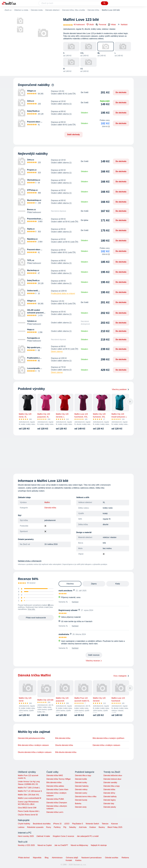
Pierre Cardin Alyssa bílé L (29, 811)
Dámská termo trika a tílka (86, 797)
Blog (47, 858)
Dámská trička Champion (57, 803)
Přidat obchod (24, 858)
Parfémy (57, 827)
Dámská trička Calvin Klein (57, 789)
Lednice (21, 827)
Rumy (49, 827)
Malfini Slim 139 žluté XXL (29, 795)
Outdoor (93, 827)
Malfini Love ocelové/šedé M (30, 798)
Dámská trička (93, 10)
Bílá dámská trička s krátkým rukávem (33, 745)
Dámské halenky (82, 786)
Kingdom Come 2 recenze (63, 836)
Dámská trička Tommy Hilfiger (59, 779)
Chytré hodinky (24, 824)
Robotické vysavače (35, 827)
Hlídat (112, 25)
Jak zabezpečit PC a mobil (88, 836)
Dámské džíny (109, 793)
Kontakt (69, 860)
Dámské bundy (81, 800)
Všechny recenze (93, 661)
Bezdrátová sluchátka (42, 824)
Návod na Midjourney (79, 845)
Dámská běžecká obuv (113, 775)
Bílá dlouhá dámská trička (66, 752)
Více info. (32, 609)
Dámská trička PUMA (55, 799)
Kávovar (115, 824)
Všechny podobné (120, 389)
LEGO (67, 824)
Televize (105, 824)
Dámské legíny (110, 800)
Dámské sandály (110, 782)
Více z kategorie (121, 676)
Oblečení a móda (21, 10)
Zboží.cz (8, 10)
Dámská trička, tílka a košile (73, 10)
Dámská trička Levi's (55, 812)
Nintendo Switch (92, 824)
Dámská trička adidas (55, 786)
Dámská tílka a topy (83, 775)
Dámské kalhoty (110, 797)
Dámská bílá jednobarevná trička (31, 738)
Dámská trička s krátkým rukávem (106, 745)
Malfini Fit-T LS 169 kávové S (30, 791)
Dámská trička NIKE (55, 775)
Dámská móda (37, 10)
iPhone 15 (57, 824)
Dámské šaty (109, 804)
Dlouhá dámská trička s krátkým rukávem (35, 752)
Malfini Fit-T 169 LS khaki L (29, 788)
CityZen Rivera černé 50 (28, 815)
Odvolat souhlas (112, 858)
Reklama (125, 858)
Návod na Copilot (45, 845)
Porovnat (101, 25)
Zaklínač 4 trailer (43, 836)
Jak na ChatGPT (61, 845)
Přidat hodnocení (34, 212)
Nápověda (37, 858)
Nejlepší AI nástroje (99, 845)
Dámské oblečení (52, 10)
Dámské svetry (81, 793)
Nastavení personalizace (91, 858)
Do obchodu (121, 92)
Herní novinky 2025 (26, 836)
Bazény (102, 827)
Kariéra (78, 860)
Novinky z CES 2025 (26, 845)
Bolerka (78, 804)
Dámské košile (81, 779)
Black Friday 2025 (115, 827)
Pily (65, 827)
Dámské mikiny (81, 789)
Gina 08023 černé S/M (27, 808)
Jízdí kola (83, 827)
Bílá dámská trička (63, 738)
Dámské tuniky (81, 782)
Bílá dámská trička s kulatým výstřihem (109, 738)
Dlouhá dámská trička (64, 745)
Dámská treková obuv (112, 779)
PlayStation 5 (78, 824)
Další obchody (73, 135)
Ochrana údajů (72, 858)
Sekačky (72, 827)
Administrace (57, 858)
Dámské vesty (81, 807)
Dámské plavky (110, 807)
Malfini (47, 502)
